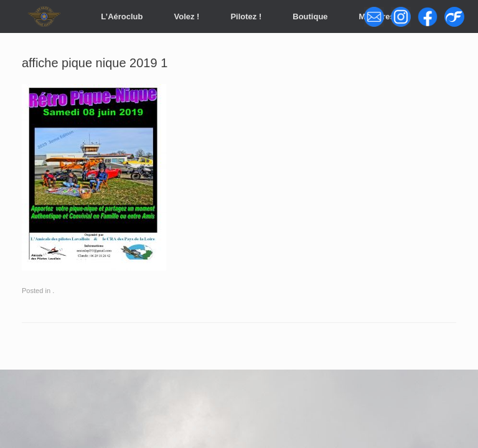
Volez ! (186, 16)
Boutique (310, 16)
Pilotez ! (246, 16)
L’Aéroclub (122, 16)
